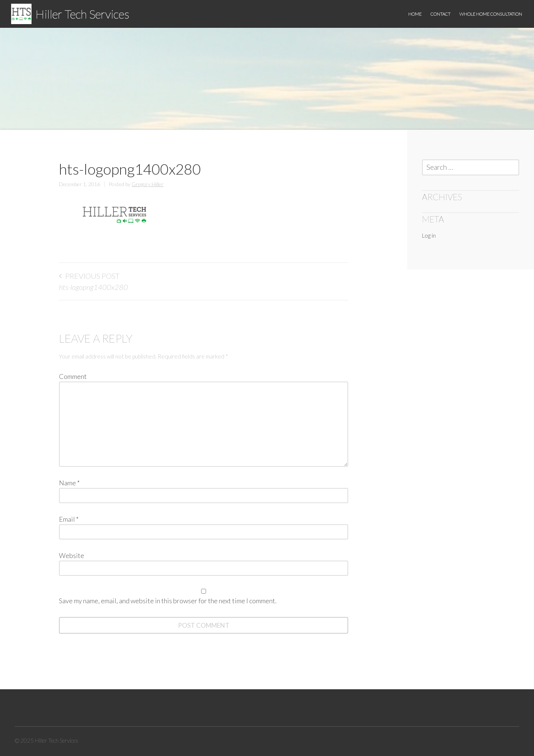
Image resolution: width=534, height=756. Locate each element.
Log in (429, 235)
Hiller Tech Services (82, 14)
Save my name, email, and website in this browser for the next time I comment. (168, 601)
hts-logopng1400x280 (93, 287)
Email (69, 519)
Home (415, 14)
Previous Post (92, 276)
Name (69, 483)
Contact (441, 14)
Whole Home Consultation (491, 14)
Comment (73, 376)
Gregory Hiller (148, 184)
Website (72, 555)
